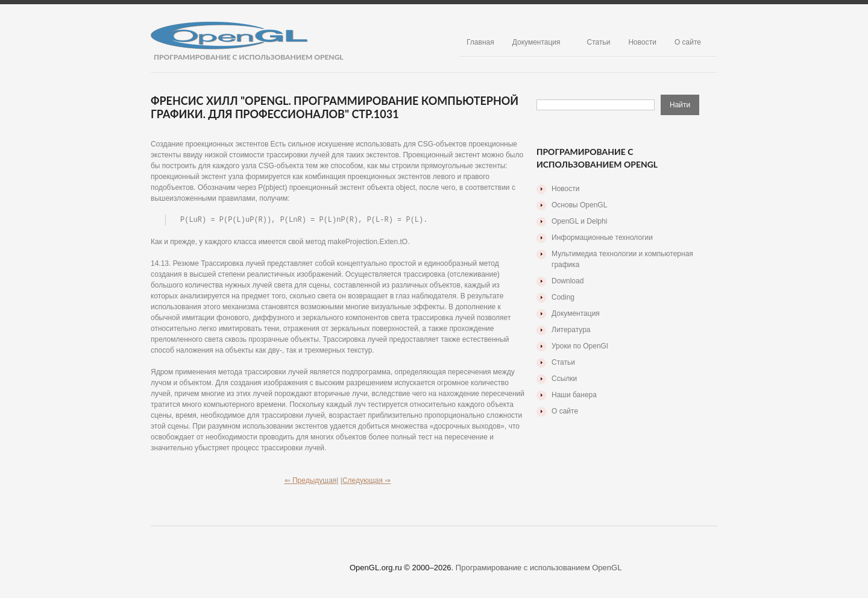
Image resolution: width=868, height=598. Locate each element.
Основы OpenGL (579, 205)
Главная (480, 42)
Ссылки (564, 379)
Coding (563, 297)
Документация (536, 42)
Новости (642, 42)
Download (568, 281)
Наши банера (574, 395)
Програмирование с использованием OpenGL (539, 568)
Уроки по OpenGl (580, 346)
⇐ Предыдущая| (312, 481)
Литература (571, 330)
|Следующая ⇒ (366, 481)
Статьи (599, 42)
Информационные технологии (602, 238)
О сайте (688, 42)
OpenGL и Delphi (579, 221)
